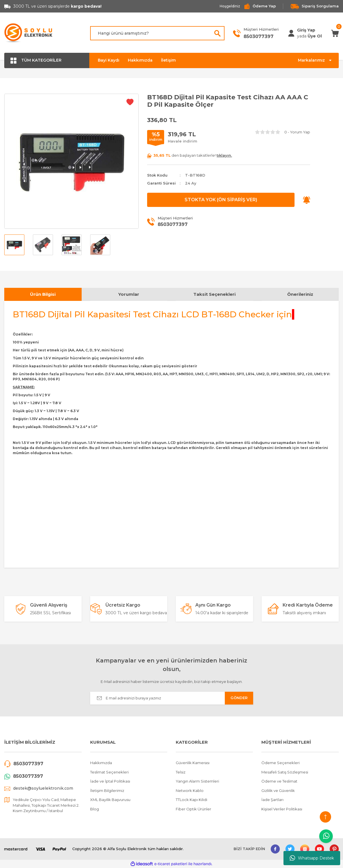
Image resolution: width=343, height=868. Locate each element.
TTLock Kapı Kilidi (191, 800)
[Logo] (29, 33)
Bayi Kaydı (109, 60)
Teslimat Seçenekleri (109, 772)
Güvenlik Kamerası (193, 763)
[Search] (157, 33)
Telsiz (181, 772)
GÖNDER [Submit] (239, 698)
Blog (95, 809)
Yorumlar (129, 294)
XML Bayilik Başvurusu (110, 800)
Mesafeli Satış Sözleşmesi (285, 772)
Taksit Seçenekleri (214, 294)
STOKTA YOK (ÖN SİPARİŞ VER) (221, 200)
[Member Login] (291, 33)
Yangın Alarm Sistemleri (197, 781)
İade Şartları (272, 800)
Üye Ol (315, 36)
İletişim (168, 60)
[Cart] (335, 33)
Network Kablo (190, 791)
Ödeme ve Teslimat (279, 781)
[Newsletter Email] (172, 698)
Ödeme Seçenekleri (280, 763)
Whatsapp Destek (312, 858)
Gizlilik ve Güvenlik (278, 791)
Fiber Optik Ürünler (193, 809)
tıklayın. (224, 155)
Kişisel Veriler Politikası (282, 809)
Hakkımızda (140, 60)
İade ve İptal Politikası (110, 781)
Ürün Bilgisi (43, 294)
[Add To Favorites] (130, 102)
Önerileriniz (300, 294)
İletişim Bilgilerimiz (107, 791)
